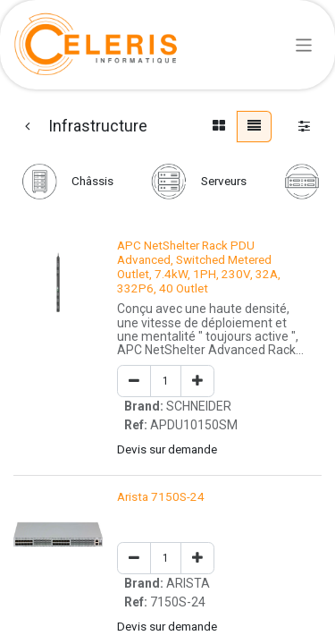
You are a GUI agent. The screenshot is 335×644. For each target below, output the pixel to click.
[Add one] (197, 381)
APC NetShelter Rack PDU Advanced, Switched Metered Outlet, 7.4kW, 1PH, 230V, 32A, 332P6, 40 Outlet (199, 267)
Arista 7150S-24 (161, 496)
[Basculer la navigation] (304, 44)
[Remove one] (134, 381)
